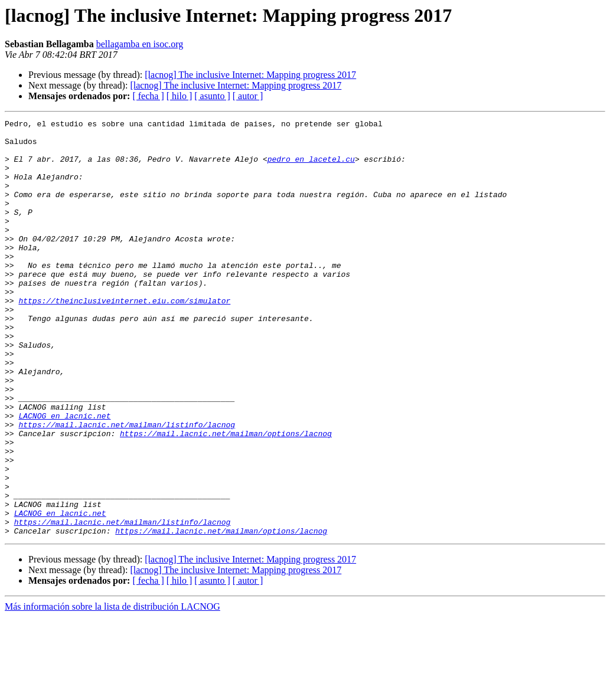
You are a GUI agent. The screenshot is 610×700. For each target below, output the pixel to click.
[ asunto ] (212, 96)
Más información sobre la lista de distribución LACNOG (112, 690)
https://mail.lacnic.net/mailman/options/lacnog (226, 497)
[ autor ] (248, 96)
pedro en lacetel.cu (311, 168)
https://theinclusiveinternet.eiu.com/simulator (124, 338)
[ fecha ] (148, 96)
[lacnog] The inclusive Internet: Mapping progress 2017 (250, 75)
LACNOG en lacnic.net (64, 476)
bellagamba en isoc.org (140, 44)
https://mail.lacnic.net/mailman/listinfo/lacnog (127, 486)
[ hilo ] (180, 96)
